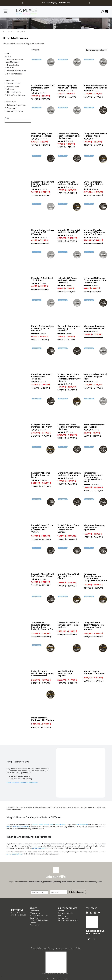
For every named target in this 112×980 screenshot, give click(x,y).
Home (5, 32)
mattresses (25, 827)
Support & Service (67, 908)
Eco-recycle (35, 925)
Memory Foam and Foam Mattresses (14, 61)
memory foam (38, 824)
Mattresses (13, 32)
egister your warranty (68, 920)
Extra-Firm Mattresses (16, 95)
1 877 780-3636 (18, 912)
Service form (63, 918)
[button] (23, 3)
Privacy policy (65, 973)
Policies (61, 910)
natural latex (60, 824)
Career (33, 923)
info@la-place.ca (18, 915)
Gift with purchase (14, 111)
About (33, 908)
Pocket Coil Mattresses (16, 70)
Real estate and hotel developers (39, 916)
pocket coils (48, 824)
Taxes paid (11, 108)
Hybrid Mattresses (14, 74)
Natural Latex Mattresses (12, 66)
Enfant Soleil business (39, 920)
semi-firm (16, 827)
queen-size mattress (14, 854)
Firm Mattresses (13, 92)
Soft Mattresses (13, 83)
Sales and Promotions (15, 105)
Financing (62, 915)
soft (8, 827)
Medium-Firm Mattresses (12, 88)
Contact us (17, 910)
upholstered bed (38, 848)
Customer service (65, 913)
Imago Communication (61, 979)
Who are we (35, 913)
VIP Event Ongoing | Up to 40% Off (56, 3)
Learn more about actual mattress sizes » (22, 783)
